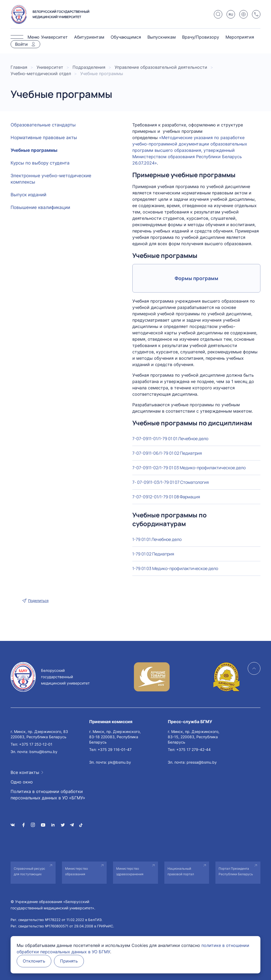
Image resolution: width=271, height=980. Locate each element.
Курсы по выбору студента (40, 163)
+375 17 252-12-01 (36, 744)
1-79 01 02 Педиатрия (153, 554)
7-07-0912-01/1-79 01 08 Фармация (166, 497)
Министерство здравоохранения (130, 871)
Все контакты (25, 772)
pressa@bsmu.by (202, 762)
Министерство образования (76, 871)
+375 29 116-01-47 (115, 749)
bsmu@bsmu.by (43, 752)
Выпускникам (162, 37)
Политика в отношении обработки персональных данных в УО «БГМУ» (48, 795)
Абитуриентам (89, 37)
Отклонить (35, 961)
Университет (54, 37)
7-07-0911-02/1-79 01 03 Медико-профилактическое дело (189, 468)
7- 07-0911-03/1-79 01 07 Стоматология (171, 482)
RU (231, 14)
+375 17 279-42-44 (193, 749)
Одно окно (22, 782)
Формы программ (197, 278)
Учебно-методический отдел (41, 74)
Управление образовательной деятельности (161, 67)
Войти (21, 44)
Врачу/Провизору (201, 37)
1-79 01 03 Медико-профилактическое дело (175, 568)
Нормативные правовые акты (44, 138)
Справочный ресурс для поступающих (30, 871)
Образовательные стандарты (43, 125)
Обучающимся (126, 37)
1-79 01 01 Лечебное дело (157, 539)
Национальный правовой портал (181, 871)
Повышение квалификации (40, 207)
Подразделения (89, 67)
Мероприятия (240, 37)
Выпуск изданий (28, 195)
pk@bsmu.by (119, 762)
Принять (71, 961)
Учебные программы (34, 150)
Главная (19, 67)
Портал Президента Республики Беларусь (236, 871)
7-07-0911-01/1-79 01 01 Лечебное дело (170, 439)
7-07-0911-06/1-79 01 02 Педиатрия (167, 453)
